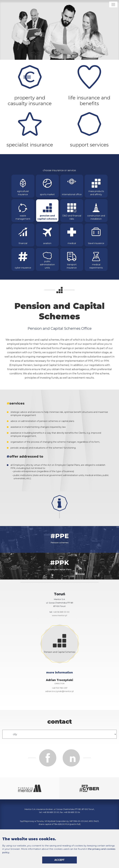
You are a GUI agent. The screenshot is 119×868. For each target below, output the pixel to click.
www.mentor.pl (59, 615)
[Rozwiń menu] (113, 5)
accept (59, 860)
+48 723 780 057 (60, 688)
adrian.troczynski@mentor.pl (59, 691)
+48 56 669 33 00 (61, 612)
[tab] (59, 539)
